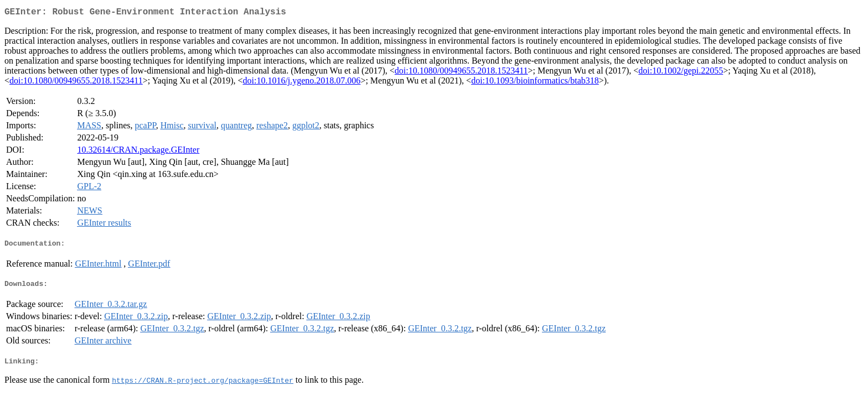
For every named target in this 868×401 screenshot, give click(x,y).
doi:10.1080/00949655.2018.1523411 (461, 73)
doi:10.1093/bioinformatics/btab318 (535, 83)
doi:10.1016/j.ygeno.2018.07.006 (301, 83)
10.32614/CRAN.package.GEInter (138, 152)
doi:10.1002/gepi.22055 (681, 73)
